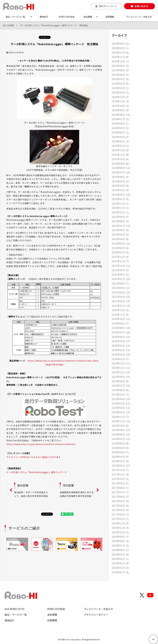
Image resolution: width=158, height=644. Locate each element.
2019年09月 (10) (121, 377)
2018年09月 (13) (121, 430)
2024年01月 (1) (120, 146)
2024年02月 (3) (120, 141)
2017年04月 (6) (120, 505)
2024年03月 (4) (120, 137)
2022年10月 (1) (120, 212)
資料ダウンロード (108, 6)
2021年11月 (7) (120, 261)
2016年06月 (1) (120, 550)
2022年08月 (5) (120, 221)
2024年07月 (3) (120, 119)
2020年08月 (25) (121, 328)
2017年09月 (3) (120, 483)
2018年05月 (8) (120, 448)
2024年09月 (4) (120, 110)
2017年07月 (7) (120, 492)
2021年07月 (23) (121, 279)
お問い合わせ (141, 6)
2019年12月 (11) (121, 363)
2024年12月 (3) (120, 97)
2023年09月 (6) (120, 164)
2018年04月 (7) (120, 452)
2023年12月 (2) (120, 150)
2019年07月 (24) (121, 385)
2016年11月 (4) (120, 528)
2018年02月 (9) (120, 461)
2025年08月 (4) (120, 70)
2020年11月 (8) (120, 315)
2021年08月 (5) (120, 274)
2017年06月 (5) (120, 497)
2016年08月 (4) (120, 541)
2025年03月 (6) (120, 83)
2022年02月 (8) (120, 248)
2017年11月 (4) (120, 474)
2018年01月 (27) (121, 466)
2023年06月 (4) (120, 177)
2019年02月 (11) (121, 408)
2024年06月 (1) (120, 123)
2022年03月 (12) (121, 243)
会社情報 (88, 17)
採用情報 (110, 17)
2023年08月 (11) (121, 168)
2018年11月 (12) (121, 421)
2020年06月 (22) (121, 337)
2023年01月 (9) (120, 199)
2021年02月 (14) (121, 301)
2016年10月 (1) (120, 532)
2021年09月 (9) (120, 270)
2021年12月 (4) (120, 257)
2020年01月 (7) (120, 359)
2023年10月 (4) (120, 159)
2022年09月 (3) (120, 217)
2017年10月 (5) (120, 479)
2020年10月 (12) (121, 319)
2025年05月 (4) (120, 79)
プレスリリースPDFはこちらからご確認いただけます (33, 457)
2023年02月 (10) (121, 195)
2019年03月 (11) (121, 403)
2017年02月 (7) (120, 514)
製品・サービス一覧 (15, 17)
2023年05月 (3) (120, 181)
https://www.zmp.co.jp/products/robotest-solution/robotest (41, 444)
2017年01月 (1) (120, 519)
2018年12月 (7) (120, 417)
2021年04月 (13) (121, 292)
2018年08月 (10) (121, 434)
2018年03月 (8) (120, 457)
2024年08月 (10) (121, 115)
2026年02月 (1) (120, 48)
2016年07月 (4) (120, 545)
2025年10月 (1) (120, 61)
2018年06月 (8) (120, 443)
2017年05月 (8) (120, 501)
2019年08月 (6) (120, 381)
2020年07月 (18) (121, 332)
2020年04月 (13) (121, 346)
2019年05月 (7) (120, 394)
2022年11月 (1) (120, 208)
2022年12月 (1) (120, 203)
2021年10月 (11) (121, 266)
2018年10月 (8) (120, 426)
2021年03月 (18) (121, 297)
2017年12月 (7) (120, 470)
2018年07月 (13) (121, 439)
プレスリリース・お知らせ (139, 17)
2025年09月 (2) (120, 66)
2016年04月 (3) (120, 559)
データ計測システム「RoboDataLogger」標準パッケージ (37, 472)
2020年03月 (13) (121, 350)
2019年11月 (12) (121, 368)
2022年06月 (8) (120, 230)
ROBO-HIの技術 (67, 17)
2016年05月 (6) (120, 554)
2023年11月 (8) (120, 155)
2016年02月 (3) (120, 568)
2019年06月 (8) (120, 390)
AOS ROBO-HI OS (15, 609)
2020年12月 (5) (120, 310)
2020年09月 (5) (120, 323)
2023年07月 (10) (121, 172)
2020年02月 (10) (121, 354)
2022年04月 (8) (120, 239)
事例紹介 (44, 17)
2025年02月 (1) (120, 88)
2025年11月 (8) (120, 57)
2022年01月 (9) (120, 252)
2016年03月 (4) (120, 563)
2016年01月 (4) (120, 572)
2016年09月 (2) (120, 536)
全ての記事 (8, 25)
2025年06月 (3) (120, 75)
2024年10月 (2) (120, 106)
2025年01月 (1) (120, 92)
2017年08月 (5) (120, 488)
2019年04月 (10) (121, 399)
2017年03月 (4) (120, 510)
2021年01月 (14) (121, 306)
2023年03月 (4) (120, 190)
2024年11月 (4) (120, 101)
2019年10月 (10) (121, 372)
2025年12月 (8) (120, 52)
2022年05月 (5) (120, 234)
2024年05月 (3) (120, 128)
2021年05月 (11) (121, 288)
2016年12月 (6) (120, 523)
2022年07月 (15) (121, 226)
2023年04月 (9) (120, 186)
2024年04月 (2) (120, 132)
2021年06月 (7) (120, 283)
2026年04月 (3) (120, 43)
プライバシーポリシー (96, 615)
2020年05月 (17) (121, 341)
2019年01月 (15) (121, 412)
